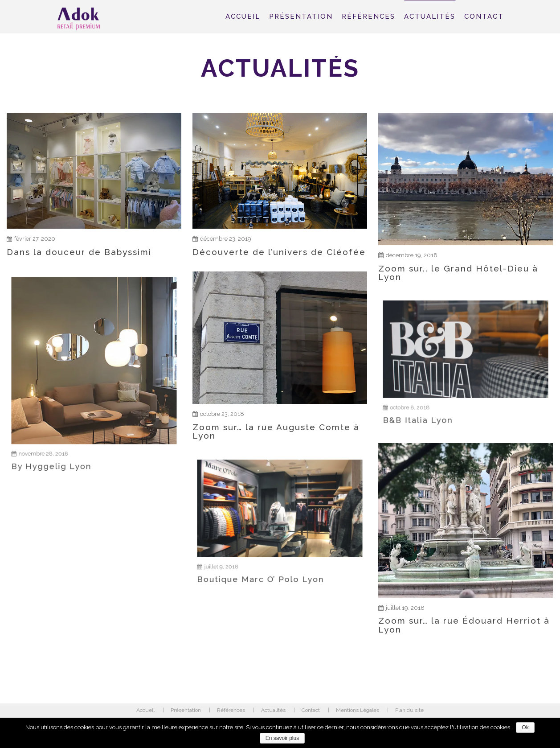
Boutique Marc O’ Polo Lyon (268, 557)
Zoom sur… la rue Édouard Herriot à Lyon (464, 618)
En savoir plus (282, 738)
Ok (525, 727)
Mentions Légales (358, 710)
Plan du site (409, 710)
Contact (484, 16)
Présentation (301, 16)
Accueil (243, 16)
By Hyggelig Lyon (68, 431)
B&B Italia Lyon (437, 398)
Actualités (430, 16)
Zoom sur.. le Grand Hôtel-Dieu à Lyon (458, 273)
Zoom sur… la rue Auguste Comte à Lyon (276, 426)
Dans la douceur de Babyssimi (79, 252)
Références (368, 16)
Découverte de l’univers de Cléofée (279, 252)
